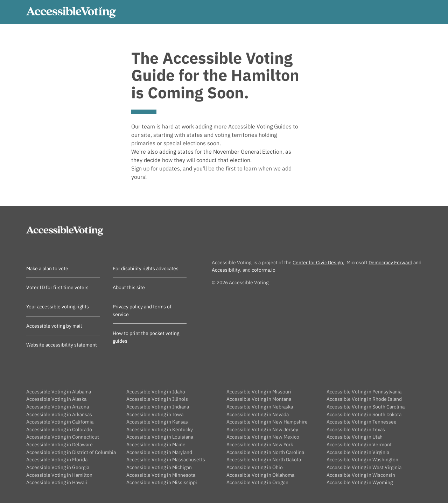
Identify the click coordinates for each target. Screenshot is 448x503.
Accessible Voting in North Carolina (265, 452)
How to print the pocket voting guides (146, 337)
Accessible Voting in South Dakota (364, 414)
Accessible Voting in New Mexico (263, 437)
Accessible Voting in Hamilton (59, 475)
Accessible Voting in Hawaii (57, 482)
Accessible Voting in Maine (156, 444)
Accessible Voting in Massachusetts (166, 459)
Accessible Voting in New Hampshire (267, 422)
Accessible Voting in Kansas (157, 422)
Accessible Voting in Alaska (56, 399)
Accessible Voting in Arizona (58, 407)
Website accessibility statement (62, 345)
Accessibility (226, 270)
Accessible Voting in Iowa (155, 414)
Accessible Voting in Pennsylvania (364, 392)
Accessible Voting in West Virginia (364, 467)
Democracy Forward (390, 262)
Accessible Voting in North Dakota (264, 459)
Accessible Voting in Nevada (258, 414)
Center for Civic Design (318, 262)
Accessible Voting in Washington (362, 459)
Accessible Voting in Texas (356, 429)
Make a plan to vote (47, 268)
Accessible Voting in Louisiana (160, 437)
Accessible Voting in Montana (259, 399)
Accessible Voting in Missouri (259, 392)
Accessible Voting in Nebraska (260, 407)
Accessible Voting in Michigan (159, 467)
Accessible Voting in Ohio (255, 467)
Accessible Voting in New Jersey (262, 429)
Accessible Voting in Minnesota (161, 475)
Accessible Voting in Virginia (358, 452)
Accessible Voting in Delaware (59, 444)
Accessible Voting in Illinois (157, 399)
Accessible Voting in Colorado (59, 429)
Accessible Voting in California (60, 422)
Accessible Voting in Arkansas (59, 414)
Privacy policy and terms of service (142, 310)
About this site (129, 287)
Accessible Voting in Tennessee (362, 422)
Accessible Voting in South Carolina (366, 407)
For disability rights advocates (146, 268)
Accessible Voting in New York (260, 444)
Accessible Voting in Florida (57, 459)
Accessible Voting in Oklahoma (260, 475)
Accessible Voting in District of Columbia (71, 452)
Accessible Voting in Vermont (359, 444)
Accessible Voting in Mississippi (162, 482)
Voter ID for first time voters (57, 287)
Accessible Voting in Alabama (59, 392)
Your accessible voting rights (58, 306)
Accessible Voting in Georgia (58, 467)
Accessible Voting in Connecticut (63, 437)
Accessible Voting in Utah (355, 437)
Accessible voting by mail (54, 326)
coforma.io (264, 270)
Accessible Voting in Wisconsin (361, 475)
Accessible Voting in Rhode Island (364, 399)
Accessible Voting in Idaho (156, 392)
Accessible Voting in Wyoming (360, 482)
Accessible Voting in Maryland (159, 452)
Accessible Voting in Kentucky (160, 429)
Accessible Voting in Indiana (158, 407)
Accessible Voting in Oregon (257, 482)
